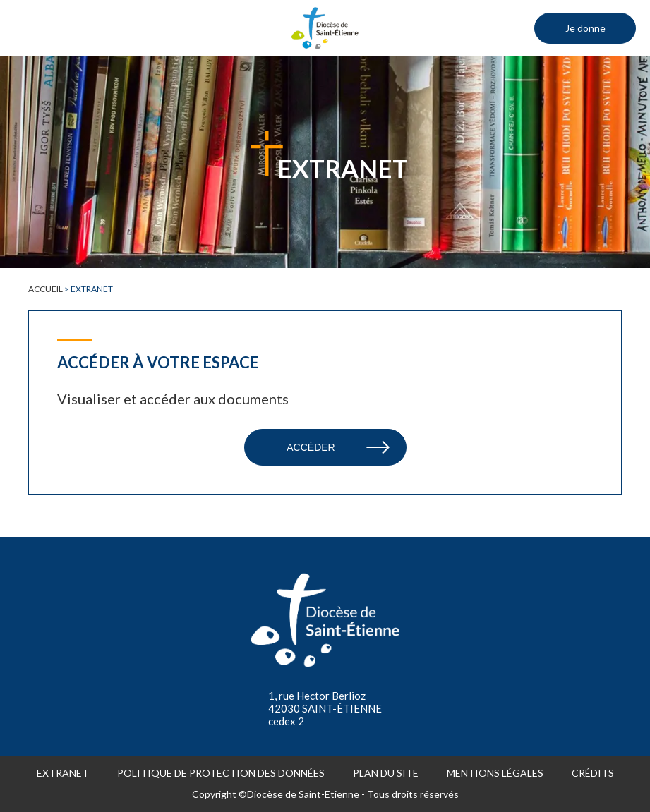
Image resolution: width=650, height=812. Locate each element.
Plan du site (386, 773)
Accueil (46, 289)
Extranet (63, 773)
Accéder (311, 447)
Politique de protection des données (221, 773)
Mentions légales (495, 773)
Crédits (593, 773)
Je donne (585, 28)
